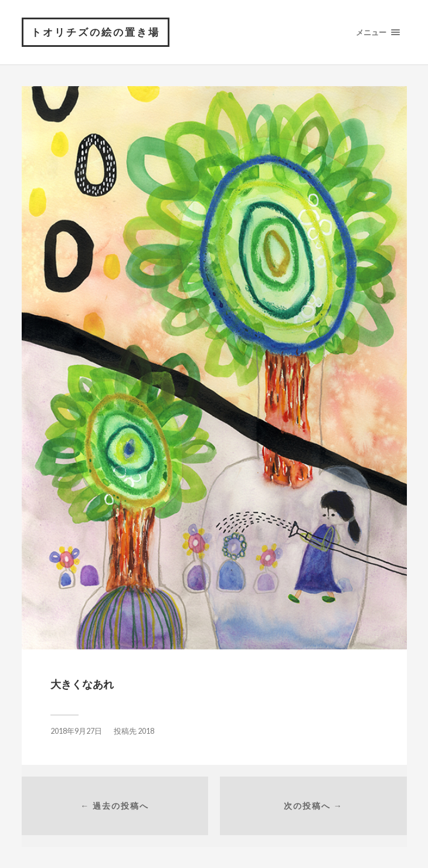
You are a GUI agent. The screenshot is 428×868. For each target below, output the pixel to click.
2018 (146, 731)
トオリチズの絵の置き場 (96, 32)
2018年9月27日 (76, 731)
